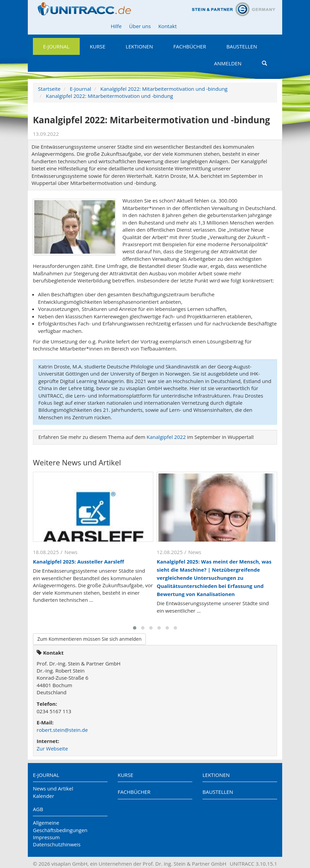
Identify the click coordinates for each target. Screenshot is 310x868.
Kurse (98, 46)
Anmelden (228, 63)
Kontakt (168, 26)
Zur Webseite (52, 748)
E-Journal (56, 46)
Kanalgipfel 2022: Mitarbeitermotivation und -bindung (164, 89)
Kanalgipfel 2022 (166, 437)
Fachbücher (190, 46)
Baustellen (241, 46)
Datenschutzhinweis (57, 844)
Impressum (46, 837)
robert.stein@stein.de (62, 730)
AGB (38, 809)
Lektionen (139, 46)
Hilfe (116, 26)
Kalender (44, 796)
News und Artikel (53, 788)
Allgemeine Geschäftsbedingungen (60, 826)
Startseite (49, 89)
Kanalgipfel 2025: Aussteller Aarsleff (79, 562)
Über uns (140, 26)
